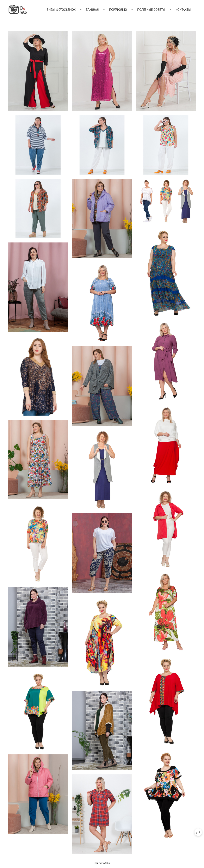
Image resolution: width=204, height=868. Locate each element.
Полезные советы (151, 10)
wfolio (106, 866)
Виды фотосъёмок (61, 10)
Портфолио (118, 10)
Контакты (183, 10)
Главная (92, 10)
